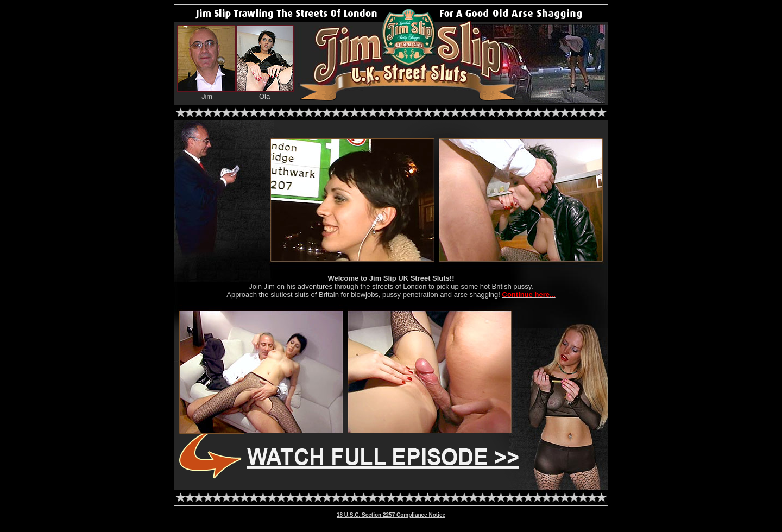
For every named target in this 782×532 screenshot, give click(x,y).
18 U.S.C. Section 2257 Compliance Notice (391, 515)
